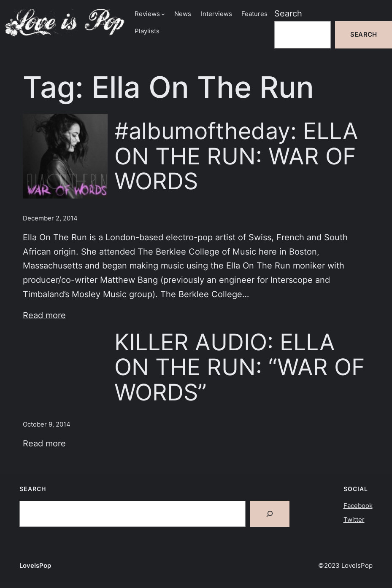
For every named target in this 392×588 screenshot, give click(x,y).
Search (288, 13)
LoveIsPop (35, 566)
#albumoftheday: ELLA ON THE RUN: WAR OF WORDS (236, 156)
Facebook (358, 506)
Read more (44, 315)
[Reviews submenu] (163, 14)
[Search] (270, 514)
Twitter (354, 520)
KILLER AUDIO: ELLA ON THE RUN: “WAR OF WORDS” (240, 367)
